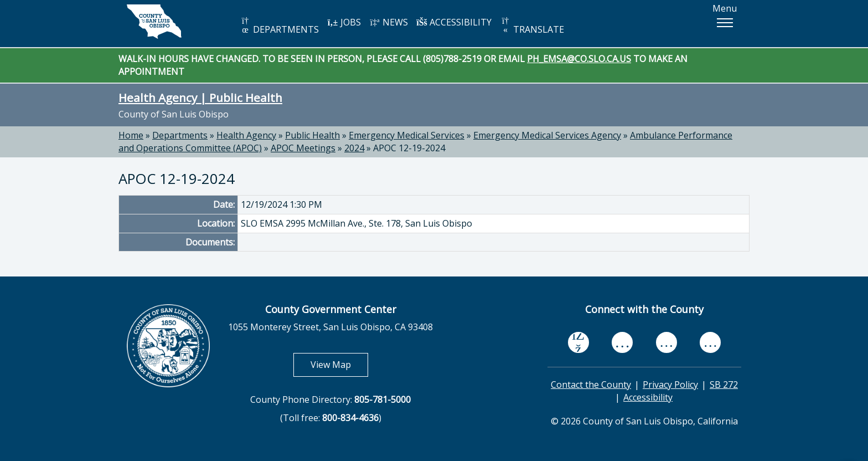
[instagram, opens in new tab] (710, 343)
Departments (180, 135)
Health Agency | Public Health (200, 98)
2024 (354, 148)
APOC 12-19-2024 (409, 148)
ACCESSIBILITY (454, 22)
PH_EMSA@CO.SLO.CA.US (579, 59)
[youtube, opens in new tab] (622, 342)
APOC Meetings (303, 148)
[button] (725, 23)
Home (131, 135)
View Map (339, 364)
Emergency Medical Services (407, 135)
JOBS (344, 22)
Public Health (312, 135)
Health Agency (246, 135)
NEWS (389, 22)
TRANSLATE (532, 26)
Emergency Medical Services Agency (547, 135)
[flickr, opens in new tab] (666, 343)
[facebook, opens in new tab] (578, 342)
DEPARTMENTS (279, 26)
